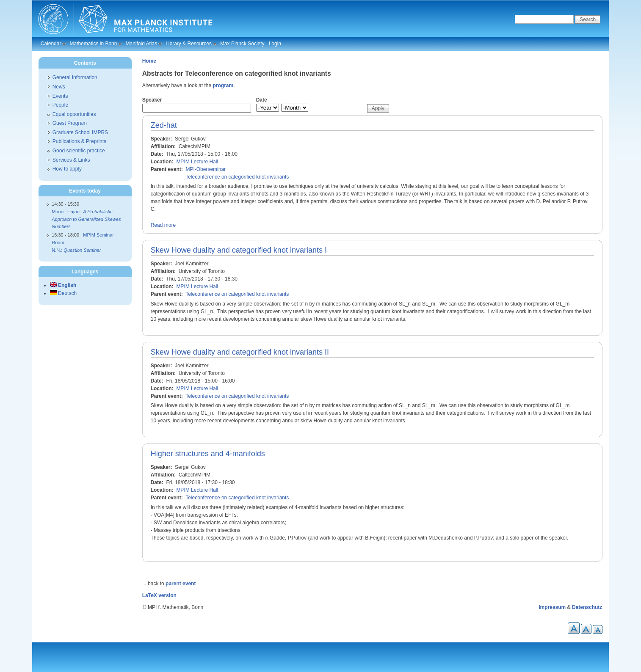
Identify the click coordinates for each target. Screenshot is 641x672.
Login (275, 44)
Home (149, 61)
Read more (163, 225)
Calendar (51, 44)
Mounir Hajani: (86, 219)
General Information (75, 77)
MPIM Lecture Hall (197, 162)
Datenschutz (587, 607)
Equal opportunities (74, 114)
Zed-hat (164, 125)
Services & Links (71, 160)
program (223, 85)
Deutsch (63, 293)
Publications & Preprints (79, 141)
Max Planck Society (242, 44)
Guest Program (70, 123)
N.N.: (76, 250)
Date (262, 100)
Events (60, 96)
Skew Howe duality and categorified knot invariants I (239, 250)
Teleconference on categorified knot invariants (237, 177)
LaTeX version (159, 595)
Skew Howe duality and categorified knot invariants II (240, 352)
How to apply (67, 169)
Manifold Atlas (141, 44)
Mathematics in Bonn (93, 44)
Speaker (152, 100)
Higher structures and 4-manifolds (208, 454)
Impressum (552, 607)
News (59, 87)
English (63, 285)
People (60, 105)
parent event (181, 584)
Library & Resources (189, 44)
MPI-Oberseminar (206, 169)
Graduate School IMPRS (80, 132)
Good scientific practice (79, 151)
